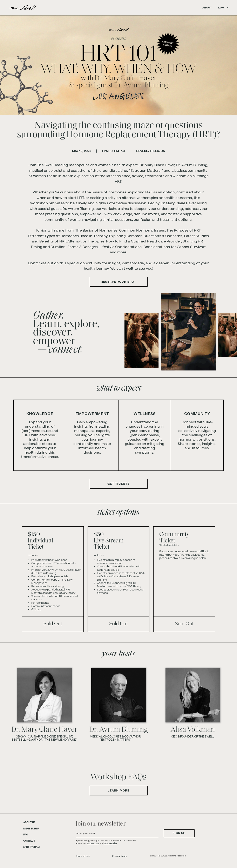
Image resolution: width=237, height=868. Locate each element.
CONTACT (29, 841)
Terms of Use (93, 843)
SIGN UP (179, 833)
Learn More (118, 791)
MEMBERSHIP (31, 829)
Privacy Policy (110, 843)
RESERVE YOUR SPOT (118, 282)
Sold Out (53, 624)
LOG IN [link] (223, 8)
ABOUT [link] (207, 8)
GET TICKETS (118, 484)
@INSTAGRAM (31, 847)
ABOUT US (29, 823)
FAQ (26, 835)
